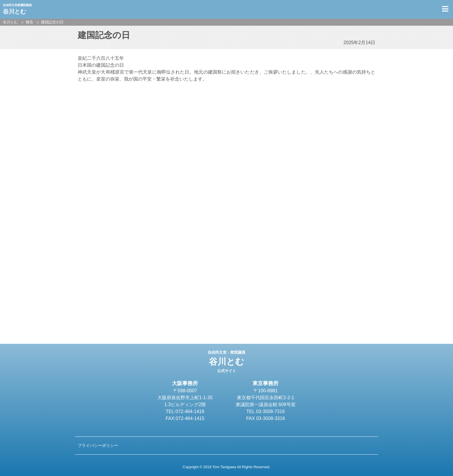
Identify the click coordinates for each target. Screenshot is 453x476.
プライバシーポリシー (98, 445)
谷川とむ (226, 362)
